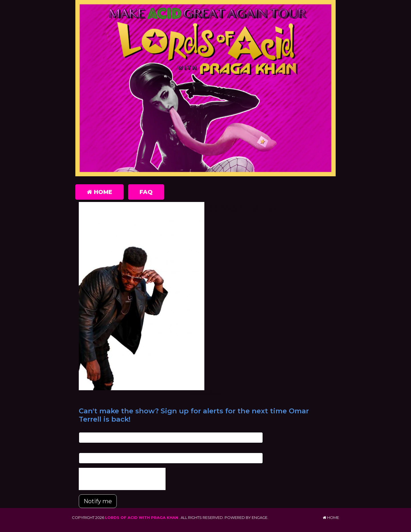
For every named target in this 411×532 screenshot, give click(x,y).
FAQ (146, 192)
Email (84, 429)
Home (99, 192)
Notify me (98, 501)
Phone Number (93, 450)
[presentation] (122, 479)
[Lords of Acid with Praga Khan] (205, 88)
